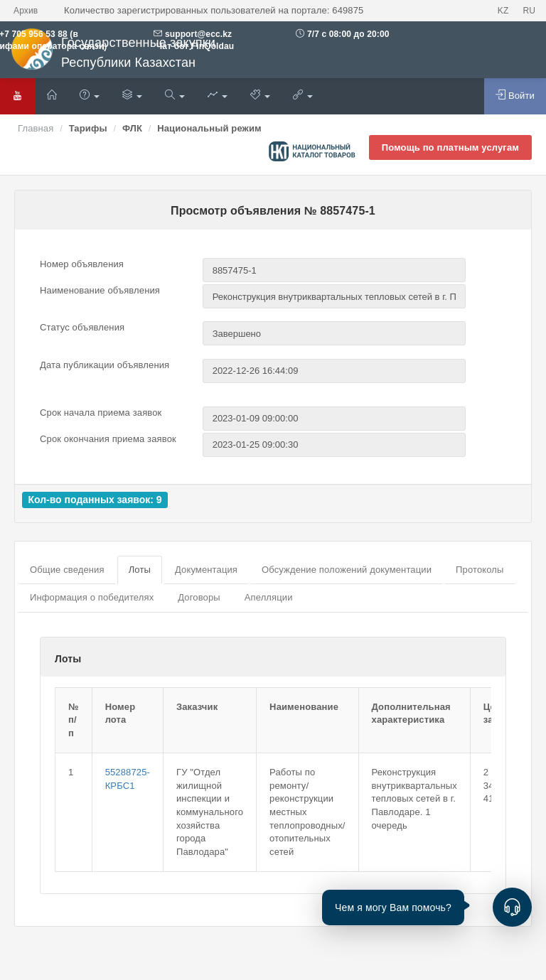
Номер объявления (82, 264)
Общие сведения (67, 570)
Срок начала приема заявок (101, 413)
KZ (503, 11)
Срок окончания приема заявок (108, 439)
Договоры (199, 597)
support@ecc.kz (198, 34)
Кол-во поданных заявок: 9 (95, 500)
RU (529, 11)
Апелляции (269, 597)
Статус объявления (82, 327)
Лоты (140, 570)
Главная (36, 128)
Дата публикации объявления (105, 365)
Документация (206, 570)
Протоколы (480, 570)
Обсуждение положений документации (347, 570)
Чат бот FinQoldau (194, 46)
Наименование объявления (100, 290)
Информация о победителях (92, 597)
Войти (515, 95)
